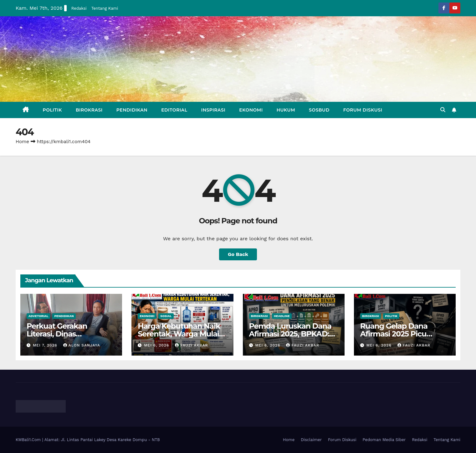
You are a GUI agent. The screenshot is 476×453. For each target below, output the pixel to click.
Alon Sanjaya (82, 345)
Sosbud (319, 110)
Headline (282, 316)
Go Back (238, 254)
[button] (443, 110)
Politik (52, 110)
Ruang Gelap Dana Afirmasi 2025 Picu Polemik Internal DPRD (402, 334)
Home (22, 142)
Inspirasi (213, 110)
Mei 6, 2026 (157, 345)
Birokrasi (89, 110)
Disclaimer (311, 440)
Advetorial (38, 316)
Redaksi (79, 8)
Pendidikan (132, 110)
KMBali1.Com (29, 440)
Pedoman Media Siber (384, 440)
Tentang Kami (105, 8)
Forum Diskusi (363, 110)
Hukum (286, 110)
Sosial (166, 316)
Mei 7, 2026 (46, 345)
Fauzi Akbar (191, 345)
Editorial (174, 110)
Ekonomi (251, 110)
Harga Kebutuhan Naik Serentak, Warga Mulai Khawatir (179, 334)
